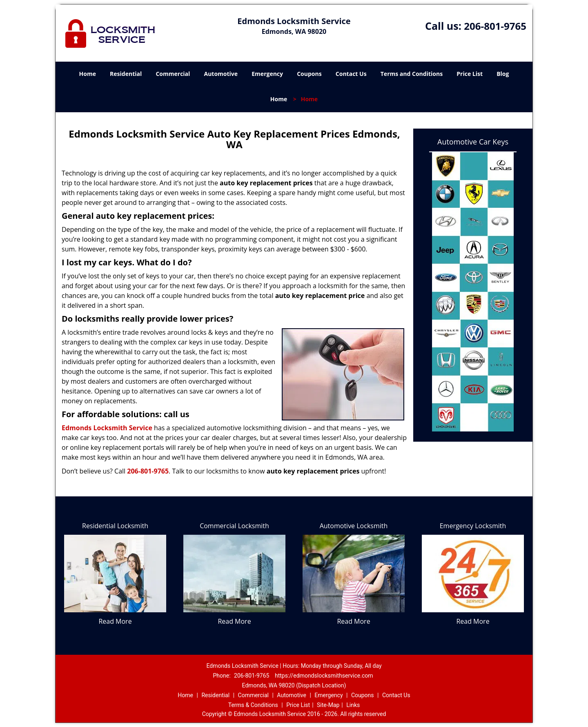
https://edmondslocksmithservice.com (324, 676)
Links (353, 705)
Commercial (173, 74)
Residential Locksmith (115, 526)
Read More (115, 621)
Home (88, 74)
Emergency (267, 74)
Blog (503, 74)
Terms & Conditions (253, 705)
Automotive (221, 74)
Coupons (309, 74)
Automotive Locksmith (354, 526)
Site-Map (328, 705)
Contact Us (351, 74)
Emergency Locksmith (473, 526)
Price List (470, 74)
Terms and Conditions (412, 74)
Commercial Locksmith (234, 526)
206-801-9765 (495, 26)
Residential (126, 74)
